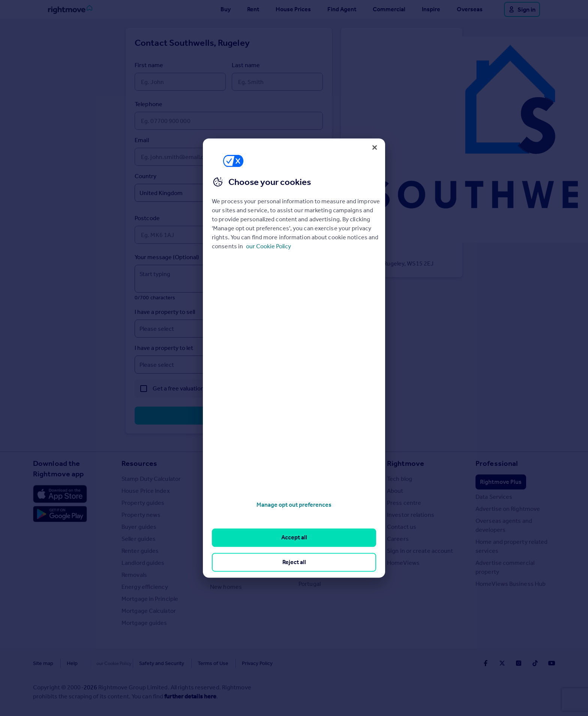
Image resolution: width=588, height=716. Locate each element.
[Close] (375, 147)
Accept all (294, 538)
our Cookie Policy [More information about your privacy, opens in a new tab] (268, 246)
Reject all (294, 562)
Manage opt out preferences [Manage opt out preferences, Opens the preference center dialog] (294, 505)
